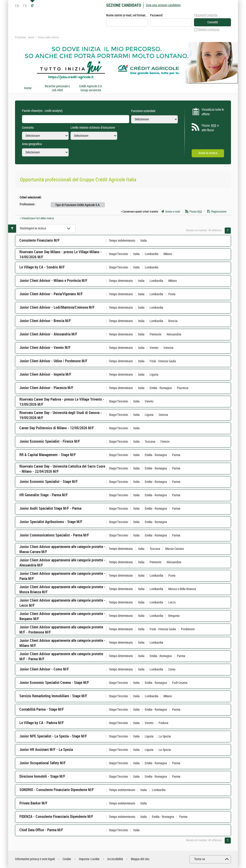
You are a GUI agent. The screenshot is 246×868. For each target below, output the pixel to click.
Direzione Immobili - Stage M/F (42, 777)
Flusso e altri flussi (210, 128)
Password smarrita (206, 15)
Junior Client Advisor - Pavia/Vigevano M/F (51, 294)
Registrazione (219, 212)
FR (25, 6)
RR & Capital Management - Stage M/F (48, 455)
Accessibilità (115, 859)
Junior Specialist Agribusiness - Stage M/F (51, 522)
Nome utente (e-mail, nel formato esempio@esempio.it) (127, 15)
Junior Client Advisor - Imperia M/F (45, 375)
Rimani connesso (209, 30)
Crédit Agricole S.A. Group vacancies (91, 88)
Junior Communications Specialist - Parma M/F (54, 535)
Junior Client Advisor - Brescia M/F (45, 321)
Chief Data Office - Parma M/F (41, 830)
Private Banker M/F (33, 803)
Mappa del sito (140, 859)
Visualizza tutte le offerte (213, 112)
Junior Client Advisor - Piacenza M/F (46, 388)
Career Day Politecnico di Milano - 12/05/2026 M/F (57, 428)
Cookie (67, 859)
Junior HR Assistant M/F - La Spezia (46, 750)
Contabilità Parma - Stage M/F (42, 710)
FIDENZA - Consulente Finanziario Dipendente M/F (56, 817)
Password (156, 15)
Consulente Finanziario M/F (40, 241)
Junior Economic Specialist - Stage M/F (49, 482)
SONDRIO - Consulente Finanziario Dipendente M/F (57, 790)
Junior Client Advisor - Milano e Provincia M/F (53, 281)
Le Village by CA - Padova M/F (42, 723)
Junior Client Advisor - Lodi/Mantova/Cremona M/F (57, 308)
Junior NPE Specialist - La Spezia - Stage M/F (53, 736)
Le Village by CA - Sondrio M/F (42, 267)
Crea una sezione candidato (163, 5)
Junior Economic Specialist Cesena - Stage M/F (54, 683)
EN (17, 6)
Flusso (196, 212)
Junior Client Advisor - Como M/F (44, 669)
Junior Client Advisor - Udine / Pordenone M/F (53, 361)
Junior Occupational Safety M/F (43, 763)
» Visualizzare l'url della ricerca (37, 218)
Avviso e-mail (173, 212)
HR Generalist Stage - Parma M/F (44, 495)
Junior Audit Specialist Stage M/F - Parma (50, 509)
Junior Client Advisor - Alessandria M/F (48, 334)
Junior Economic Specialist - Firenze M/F (50, 442)
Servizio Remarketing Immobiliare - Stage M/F (53, 696)
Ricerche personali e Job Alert (57, 88)
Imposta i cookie (89, 859)
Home (31, 38)
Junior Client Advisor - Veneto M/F (45, 348)
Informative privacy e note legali (35, 859)
